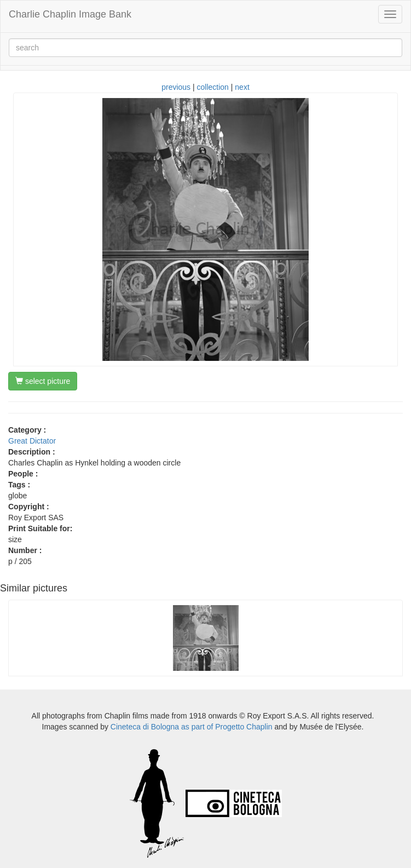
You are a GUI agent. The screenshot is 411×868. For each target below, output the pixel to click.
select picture (43, 381)
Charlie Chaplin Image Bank (70, 14)
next (242, 87)
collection (213, 87)
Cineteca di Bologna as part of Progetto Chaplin (192, 727)
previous (176, 87)
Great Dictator (32, 441)
